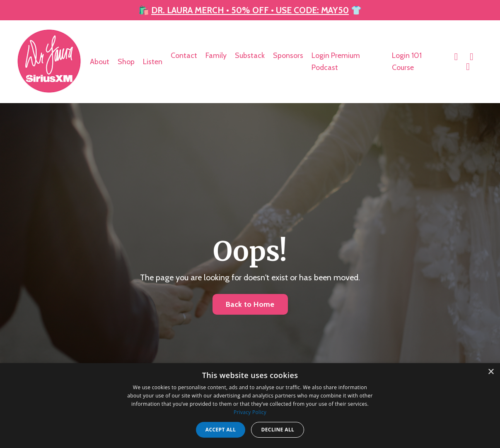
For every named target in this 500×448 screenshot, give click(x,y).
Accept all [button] (221, 430)
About (100, 61)
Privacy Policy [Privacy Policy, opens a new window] (250, 412)
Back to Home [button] (250, 303)
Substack (250, 55)
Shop (126, 61)
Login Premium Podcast (336, 61)
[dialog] (250, 406)
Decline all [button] (278, 430)
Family (216, 55)
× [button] (491, 372)
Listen (153, 61)
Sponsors (288, 55)
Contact (184, 55)
